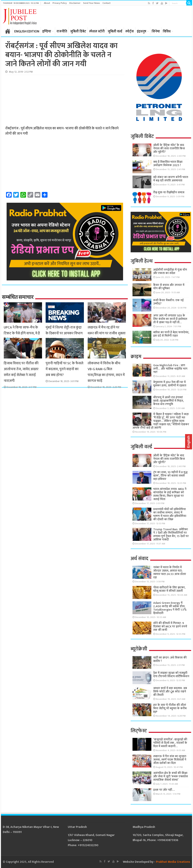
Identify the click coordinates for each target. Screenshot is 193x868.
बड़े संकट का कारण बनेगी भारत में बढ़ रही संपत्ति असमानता (171, 179)
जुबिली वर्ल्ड (115, 31)
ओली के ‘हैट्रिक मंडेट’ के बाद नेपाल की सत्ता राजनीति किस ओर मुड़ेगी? (169, 149)
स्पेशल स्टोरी (97, 31)
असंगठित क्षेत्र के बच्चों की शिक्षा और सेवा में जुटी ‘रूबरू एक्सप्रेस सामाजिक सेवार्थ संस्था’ (171, 776)
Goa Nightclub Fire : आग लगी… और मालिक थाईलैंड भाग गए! (170, 369)
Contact (106, 3)
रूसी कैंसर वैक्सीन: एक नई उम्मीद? (168, 302)
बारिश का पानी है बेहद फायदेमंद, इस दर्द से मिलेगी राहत (171, 334)
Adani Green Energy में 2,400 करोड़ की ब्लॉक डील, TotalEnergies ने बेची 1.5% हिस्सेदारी (170, 608)
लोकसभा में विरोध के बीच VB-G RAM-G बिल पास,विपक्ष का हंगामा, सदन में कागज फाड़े (106, 372)
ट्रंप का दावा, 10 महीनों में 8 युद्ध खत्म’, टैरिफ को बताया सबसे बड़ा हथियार (170, 476)
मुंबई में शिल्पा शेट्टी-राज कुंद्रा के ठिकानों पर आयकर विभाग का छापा (64, 333)
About (47, 3)
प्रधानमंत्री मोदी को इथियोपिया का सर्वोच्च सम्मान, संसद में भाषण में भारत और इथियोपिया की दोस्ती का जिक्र (170, 514)
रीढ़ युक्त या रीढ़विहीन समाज (169, 192)
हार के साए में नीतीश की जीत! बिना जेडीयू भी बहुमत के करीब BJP (170, 708)
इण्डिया (47, 31)
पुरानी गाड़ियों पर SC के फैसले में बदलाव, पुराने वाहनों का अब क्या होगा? (64, 369)
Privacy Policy (60, 3)
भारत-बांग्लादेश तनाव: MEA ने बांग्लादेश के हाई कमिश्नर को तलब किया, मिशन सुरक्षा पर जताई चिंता (170, 494)
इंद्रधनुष (142, 31)
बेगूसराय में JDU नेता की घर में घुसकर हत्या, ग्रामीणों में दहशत (170, 384)
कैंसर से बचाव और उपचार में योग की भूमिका (169, 287)
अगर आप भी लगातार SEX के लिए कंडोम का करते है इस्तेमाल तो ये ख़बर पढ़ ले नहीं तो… (170, 319)
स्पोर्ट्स (130, 31)
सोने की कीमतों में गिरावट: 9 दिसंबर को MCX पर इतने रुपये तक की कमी (170, 627)
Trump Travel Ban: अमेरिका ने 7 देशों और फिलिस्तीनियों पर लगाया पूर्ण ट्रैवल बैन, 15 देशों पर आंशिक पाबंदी (171, 535)
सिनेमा (156, 31)
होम (8, 31)
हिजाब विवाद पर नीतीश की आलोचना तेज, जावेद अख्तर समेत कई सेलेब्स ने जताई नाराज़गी (21, 372)
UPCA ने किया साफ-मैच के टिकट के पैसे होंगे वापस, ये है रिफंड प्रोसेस (22, 333)
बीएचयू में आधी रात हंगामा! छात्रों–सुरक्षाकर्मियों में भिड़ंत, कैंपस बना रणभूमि (168, 401)
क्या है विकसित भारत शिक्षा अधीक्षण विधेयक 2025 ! (168, 164)
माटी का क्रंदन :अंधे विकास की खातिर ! (170, 659)
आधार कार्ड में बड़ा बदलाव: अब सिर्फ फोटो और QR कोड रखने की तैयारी (170, 692)
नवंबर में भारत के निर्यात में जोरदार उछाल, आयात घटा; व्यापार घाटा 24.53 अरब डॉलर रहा (170, 572)
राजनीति (62, 31)
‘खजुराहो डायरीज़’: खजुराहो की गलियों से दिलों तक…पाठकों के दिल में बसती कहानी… (170, 743)
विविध (167, 31)
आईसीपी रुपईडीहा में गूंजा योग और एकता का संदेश (170, 271)
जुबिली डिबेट (78, 31)
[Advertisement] (34, 101)
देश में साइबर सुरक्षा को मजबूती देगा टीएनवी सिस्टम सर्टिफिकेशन (171, 675)
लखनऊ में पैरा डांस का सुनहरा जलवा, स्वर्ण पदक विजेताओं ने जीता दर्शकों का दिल (170, 760)
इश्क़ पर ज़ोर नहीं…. (164, 790)
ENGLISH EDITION (27, 31)
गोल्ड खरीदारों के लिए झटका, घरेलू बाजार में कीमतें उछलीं (169, 589)
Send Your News (92, 3)
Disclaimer (75, 3)
